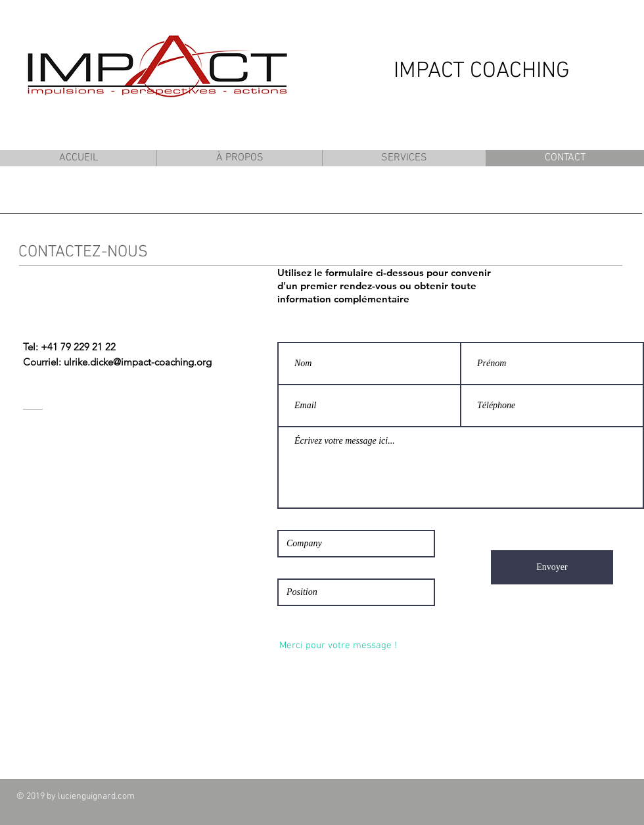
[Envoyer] (552, 567)
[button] (239, 158)
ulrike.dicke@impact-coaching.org (138, 362)
